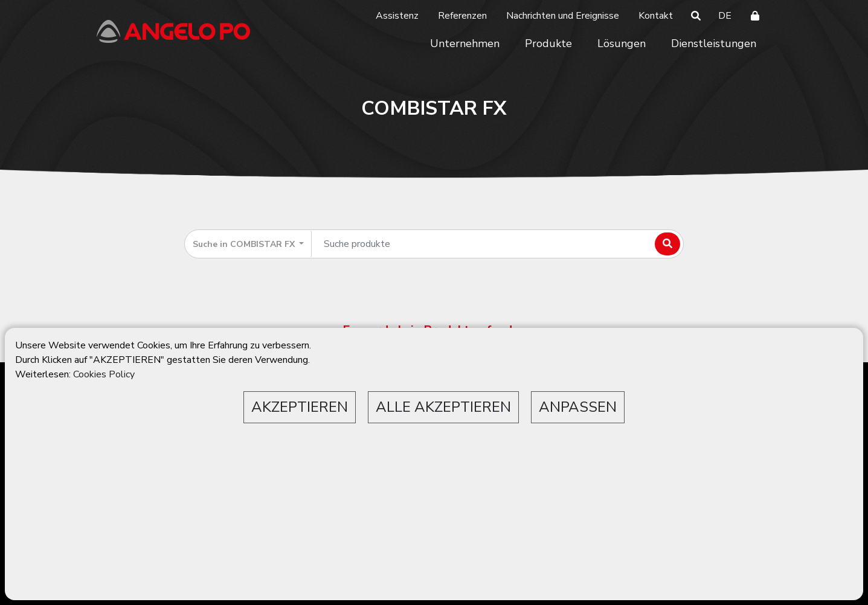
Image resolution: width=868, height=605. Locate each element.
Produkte (548, 43)
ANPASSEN (578, 407)
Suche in (245, 244)
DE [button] (725, 16)
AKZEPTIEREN (300, 407)
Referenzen (462, 16)
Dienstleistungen (714, 43)
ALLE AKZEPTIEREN (443, 407)
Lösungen (622, 43)
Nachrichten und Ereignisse (563, 16)
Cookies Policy (104, 374)
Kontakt (656, 16)
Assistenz (397, 16)
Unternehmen (465, 43)
